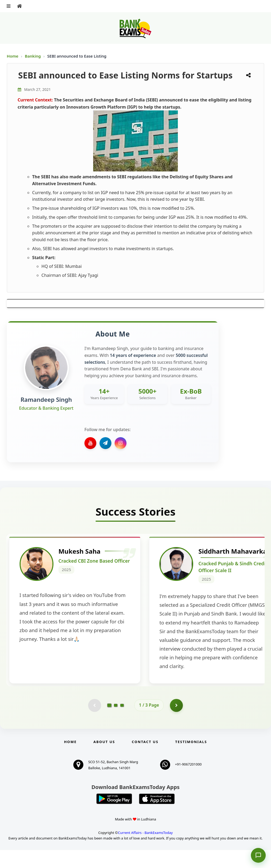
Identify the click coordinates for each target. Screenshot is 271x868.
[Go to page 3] (122, 723)
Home (13, 56)
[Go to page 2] (116, 723)
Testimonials (191, 760)
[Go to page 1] (109, 723)
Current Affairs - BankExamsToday (145, 851)
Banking (33, 56)
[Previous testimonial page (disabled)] (94, 723)
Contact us (145, 760)
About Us (104, 760)
